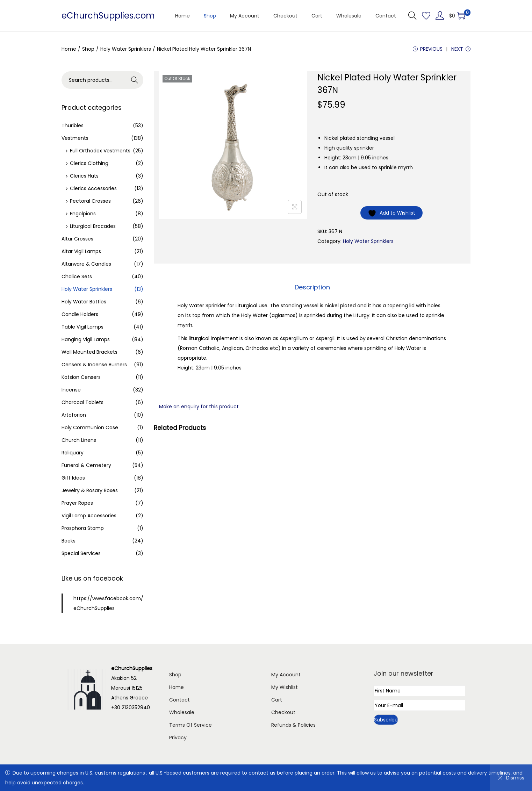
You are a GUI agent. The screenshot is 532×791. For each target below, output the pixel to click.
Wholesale (182, 712)
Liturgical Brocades (93, 226)
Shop (88, 49)
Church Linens (79, 440)
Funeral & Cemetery (86, 465)
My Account (286, 675)
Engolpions (83, 214)
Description (312, 287)
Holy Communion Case (90, 427)
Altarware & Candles (86, 264)
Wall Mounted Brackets (89, 352)
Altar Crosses (77, 239)
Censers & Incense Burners (94, 365)
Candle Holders (80, 314)
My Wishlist (285, 687)
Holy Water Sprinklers (126, 49)
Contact (179, 700)
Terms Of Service (190, 725)
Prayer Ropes (77, 503)
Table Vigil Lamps (82, 327)
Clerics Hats (84, 176)
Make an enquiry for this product (199, 407)
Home (69, 49)
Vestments (75, 138)
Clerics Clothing (89, 163)
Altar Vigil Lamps (81, 251)
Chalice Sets (77, 276)
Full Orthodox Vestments (100, 151)
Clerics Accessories (93, 188)
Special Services (81, 553)
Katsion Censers (81, 377)
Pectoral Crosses (90, 201)
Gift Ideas (73, 478)
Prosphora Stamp (83, 528)
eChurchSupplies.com (108, 16)
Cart (277, 700)
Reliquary (73, 453)
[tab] (312, 287)
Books (69, 541)
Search (135, 80)
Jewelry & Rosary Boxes (90, 490)
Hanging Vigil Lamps (86, 339)
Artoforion (74, 415)
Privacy (178, 738)
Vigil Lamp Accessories (89, 516)
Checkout (283, 712)
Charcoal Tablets (82, 402)
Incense (71, 390)
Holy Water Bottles (84, 302)
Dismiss (511, 778)
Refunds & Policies (293, 725)
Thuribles (73, 125)
